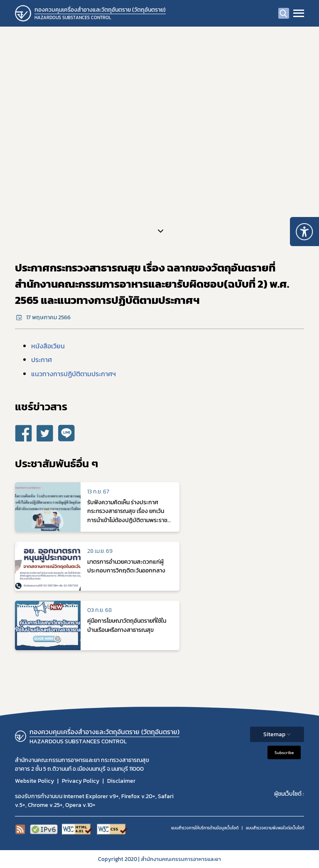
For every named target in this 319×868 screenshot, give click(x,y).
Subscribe (284, 753)
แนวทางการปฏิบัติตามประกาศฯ (74, 374)
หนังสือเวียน (48, 346)
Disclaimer (121, 781)
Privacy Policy (81, 781)
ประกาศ (42, 360)
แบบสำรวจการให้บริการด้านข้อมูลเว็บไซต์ (205, 828)
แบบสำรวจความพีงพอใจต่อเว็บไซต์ (275, 828)
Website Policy (34, 781)
